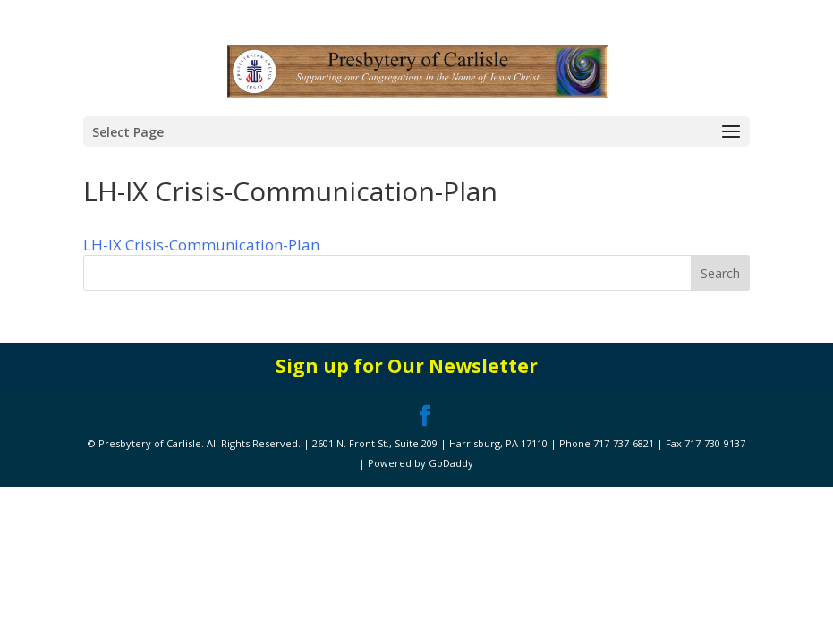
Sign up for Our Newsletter (407, 366)
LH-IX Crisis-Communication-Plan (201, 245)
